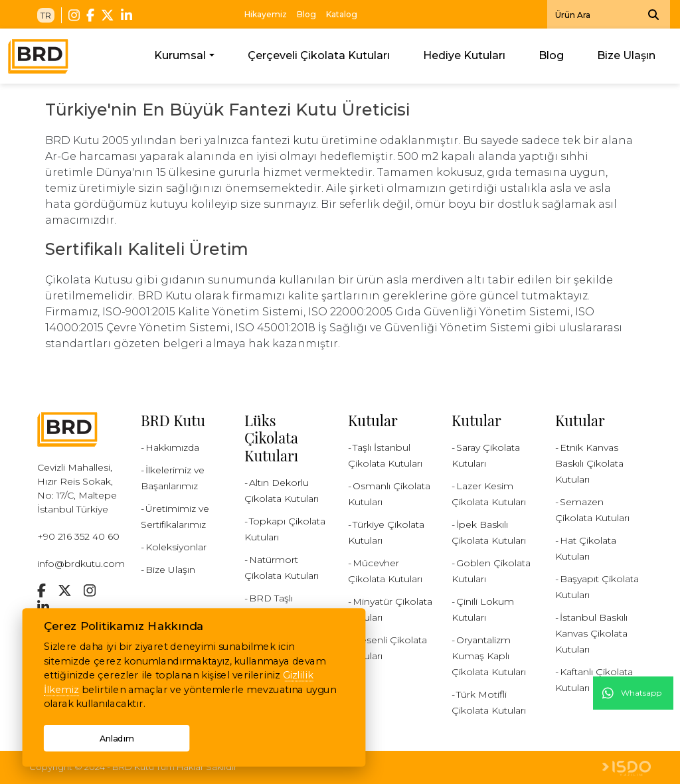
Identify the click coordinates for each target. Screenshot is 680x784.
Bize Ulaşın (626, 55)
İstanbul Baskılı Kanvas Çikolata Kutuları (591, 633)
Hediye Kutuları (464, 55)
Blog (306, 14)
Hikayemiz (266, 14)
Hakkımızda (172, 447)
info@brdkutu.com (81, 564)
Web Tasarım (627, 768)
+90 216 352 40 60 (78, 536)
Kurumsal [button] (180, 55)
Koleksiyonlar (176, 547)
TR (46, 15)
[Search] (609, 14)
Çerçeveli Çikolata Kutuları (319, 55)
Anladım (117, 738)
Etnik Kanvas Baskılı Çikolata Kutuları (589, 463)
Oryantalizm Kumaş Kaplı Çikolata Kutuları (489, 656)
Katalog (342, 14)
